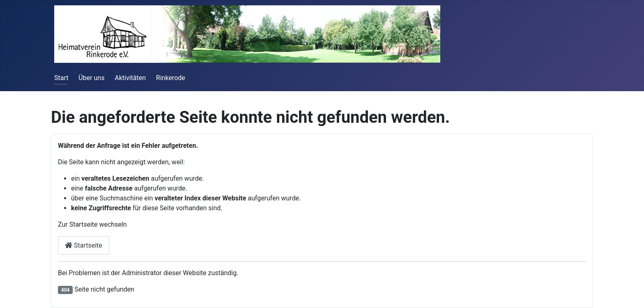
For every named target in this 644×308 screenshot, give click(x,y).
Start (61, 78)
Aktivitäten (130, 78)
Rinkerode (171, 78)
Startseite (84, 245)
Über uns (91, 78)
